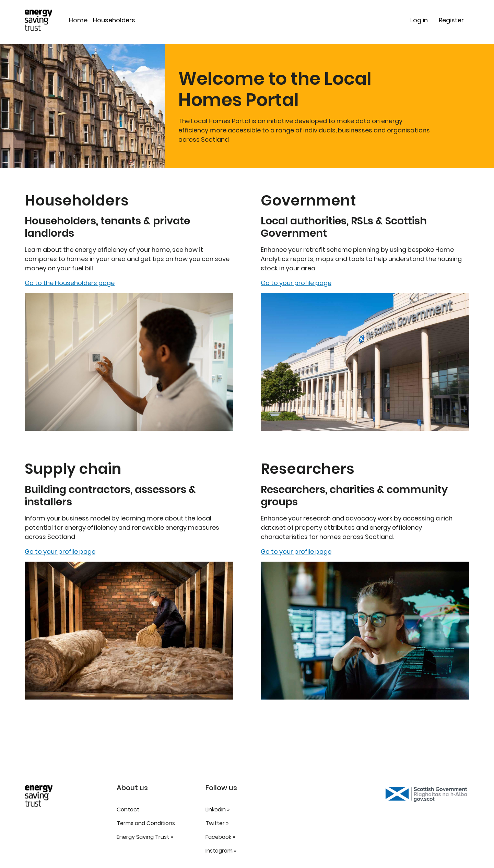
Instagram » (221, 851)
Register (451, 20)
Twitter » (217, 823)
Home (78, 20)
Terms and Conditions (146, 823)
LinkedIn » (217, 810)
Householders (114, 20)
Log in (419, 20)
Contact (128, 810)
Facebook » (220, 837)
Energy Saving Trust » (145, 837)
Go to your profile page (60, 552)
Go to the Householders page (70, 283)
